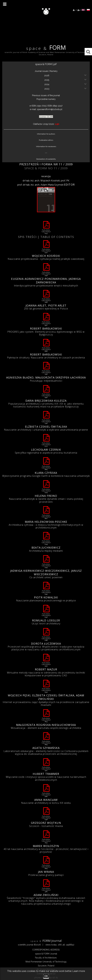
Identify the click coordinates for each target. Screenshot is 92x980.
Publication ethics (46, 140)
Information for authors (46, 134)
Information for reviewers (46, 146)
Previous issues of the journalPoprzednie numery (46, 97)
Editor (69, 185)
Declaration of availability (46, 159)
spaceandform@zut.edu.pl (50, 109)
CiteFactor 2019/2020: (46, 124)
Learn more (79, 971)
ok (46, 976)
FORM (46, 48)
